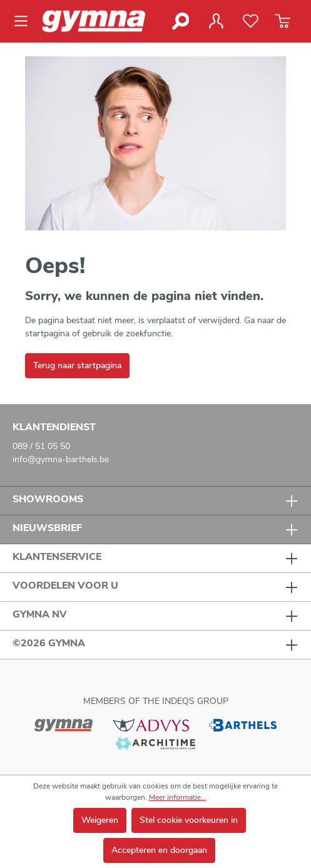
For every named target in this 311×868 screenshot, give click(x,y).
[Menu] (25, 21)
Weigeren (100, 820)
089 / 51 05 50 (41, 446)
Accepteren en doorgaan (159, 850)
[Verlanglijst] (251, 21)
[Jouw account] (216, 21)
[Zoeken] (180, 21)
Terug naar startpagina (77, 365)
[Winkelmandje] (283, 21)
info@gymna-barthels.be (61, 459)
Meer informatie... (178, 797)
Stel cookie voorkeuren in (189, 820)
